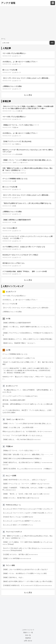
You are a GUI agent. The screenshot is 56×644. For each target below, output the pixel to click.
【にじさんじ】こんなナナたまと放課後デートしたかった (22, 521)
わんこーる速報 (11, 476)
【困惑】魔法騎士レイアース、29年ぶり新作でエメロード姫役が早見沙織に (28, 339)
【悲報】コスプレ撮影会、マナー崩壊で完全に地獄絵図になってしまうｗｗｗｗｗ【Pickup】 (27, 543)
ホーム (3, 39)
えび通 (14, 181)
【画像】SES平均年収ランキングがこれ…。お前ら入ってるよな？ (25, 480)
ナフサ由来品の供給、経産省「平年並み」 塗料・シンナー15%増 (25, 271)
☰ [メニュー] (53, 3)
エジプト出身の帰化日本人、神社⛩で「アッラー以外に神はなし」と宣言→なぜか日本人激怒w (28, 411)
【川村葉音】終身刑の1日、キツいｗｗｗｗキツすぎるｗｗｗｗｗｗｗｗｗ (27, 585)
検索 (52, 43)
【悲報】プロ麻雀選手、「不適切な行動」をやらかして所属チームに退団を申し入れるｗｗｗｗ (27, 489)
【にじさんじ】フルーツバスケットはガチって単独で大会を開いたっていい (27, 513)
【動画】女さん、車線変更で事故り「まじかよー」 (19, 343)
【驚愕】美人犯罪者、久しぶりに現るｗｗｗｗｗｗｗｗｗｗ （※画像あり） (28, 469)
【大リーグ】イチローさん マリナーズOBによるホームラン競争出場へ (26, 78)
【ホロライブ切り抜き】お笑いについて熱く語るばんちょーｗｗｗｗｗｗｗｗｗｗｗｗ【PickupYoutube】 (27, 549)
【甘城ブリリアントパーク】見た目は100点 (17, 141)
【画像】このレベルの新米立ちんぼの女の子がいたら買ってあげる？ (25, 569)
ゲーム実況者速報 (17, 154)
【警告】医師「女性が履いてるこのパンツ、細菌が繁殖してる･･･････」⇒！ (28, 454)
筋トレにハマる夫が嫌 (10, 70)
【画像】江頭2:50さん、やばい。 (13, 577)
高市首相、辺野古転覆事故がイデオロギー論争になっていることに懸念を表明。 (27, 405)
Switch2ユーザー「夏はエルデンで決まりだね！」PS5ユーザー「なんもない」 (27, 378)
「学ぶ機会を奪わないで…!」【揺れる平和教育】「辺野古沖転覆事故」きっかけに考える (28, 391)
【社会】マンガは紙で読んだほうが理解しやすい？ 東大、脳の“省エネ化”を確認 (28, 363)
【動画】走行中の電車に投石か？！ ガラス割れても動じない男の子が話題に (28, 581)
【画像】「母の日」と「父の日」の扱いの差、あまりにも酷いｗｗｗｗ (26, 494)
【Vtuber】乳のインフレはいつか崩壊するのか (18, 517)
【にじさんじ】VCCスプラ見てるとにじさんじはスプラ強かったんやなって (28, 509)
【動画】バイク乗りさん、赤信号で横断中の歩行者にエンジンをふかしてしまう (27, 328)
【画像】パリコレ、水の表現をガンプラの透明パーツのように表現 (25, 573)
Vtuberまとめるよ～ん (13, 505)
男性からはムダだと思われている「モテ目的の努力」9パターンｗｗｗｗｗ (27, 431)
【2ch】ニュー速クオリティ (20, 163)
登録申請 (28, 638)
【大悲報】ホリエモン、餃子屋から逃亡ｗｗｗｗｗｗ (20, 554)
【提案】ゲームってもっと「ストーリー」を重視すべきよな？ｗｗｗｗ (26, 484)
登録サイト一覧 (28, 633)
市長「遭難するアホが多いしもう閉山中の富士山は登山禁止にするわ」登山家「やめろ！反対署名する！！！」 (27, 537)
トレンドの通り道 (17, 111)
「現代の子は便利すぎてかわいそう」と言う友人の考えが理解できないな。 (27, 203)
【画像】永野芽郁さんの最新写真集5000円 (17, 220)
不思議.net (15, 127)
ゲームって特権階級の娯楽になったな (15, 179)
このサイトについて (28, 630)
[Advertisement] (28, 22)
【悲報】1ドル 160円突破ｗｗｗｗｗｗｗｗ (17, 558)
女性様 (14, 206)
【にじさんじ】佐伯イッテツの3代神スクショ (18, 525)
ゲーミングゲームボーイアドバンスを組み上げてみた (20, 396)
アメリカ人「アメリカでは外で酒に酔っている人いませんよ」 (23, 435)
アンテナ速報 (8, 3)
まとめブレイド (17, 56)
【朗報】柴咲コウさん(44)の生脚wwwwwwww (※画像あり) (22, 458)
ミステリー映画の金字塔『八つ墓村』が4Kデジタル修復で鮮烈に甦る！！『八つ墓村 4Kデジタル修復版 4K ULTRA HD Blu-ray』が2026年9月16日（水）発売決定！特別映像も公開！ (27, 370)
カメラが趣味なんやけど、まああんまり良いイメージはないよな (24, 247)
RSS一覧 (28, 635)
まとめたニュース (12, 386)
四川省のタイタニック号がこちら (14, 263)
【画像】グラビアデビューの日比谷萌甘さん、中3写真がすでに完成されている (28, 334)
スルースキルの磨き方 (10, 228)
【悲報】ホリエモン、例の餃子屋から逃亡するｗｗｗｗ (21, 498)
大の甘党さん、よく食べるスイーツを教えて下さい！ (20, 62)
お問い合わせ (28, 641)
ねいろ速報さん (17, 144)
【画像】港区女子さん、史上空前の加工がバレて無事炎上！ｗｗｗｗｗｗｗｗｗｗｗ (27, 464)
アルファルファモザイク (19, 173)
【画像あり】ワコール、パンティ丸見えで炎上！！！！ (21, 125)
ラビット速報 (10, 565)
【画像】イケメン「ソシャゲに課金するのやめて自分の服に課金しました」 (27, 160)
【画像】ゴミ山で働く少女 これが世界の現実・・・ (20, 427)
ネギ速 (14, 222)
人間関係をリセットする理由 (12, 86)
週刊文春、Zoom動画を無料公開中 (14, 400)
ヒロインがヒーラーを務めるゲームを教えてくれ (19, 358)
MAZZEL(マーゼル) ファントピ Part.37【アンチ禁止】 (21, 255)
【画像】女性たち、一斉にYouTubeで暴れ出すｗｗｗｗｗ (22, 439)
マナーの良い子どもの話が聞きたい (14, 53)
